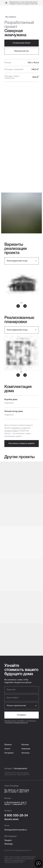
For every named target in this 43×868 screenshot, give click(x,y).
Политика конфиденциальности (18, 851)
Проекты (8, 745)
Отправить (21, 715)
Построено (9, 753)
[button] (22, 51)
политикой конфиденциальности (17, 723)
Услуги (7, 749)
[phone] (22, 698)
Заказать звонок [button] (12, 819)
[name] (22, 690)
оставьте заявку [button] (11, 431)
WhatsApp (9, 844)
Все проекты (11, 17)
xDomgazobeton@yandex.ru (16, 830)
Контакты (26, 753)
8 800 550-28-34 (16, 816)
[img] (12, 9)
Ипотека (25, 745)
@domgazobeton (20, 769)
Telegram (8, 840)
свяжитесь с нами (19, 428)
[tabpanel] (21, 286)
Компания (26, 749)
